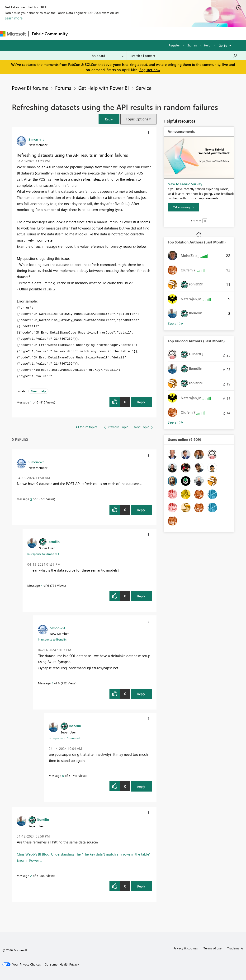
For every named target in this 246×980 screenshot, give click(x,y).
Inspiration (99, 34)
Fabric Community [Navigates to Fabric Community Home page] (50, 34)
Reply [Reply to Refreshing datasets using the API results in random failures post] (141, 402)
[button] (109, 119)
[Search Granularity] (107, 56)
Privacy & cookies (186, 948)
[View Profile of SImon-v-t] (36, 139)
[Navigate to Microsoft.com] (13, 34)
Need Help (38, 391)
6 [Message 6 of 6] (63, 776)
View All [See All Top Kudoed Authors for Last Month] (175, 422)
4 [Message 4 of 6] (42, 585)
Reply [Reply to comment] (141, 510)
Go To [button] (223, 45)
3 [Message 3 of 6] (31, 499)
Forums (78, 34)
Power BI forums (30, 88)
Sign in (192, 45)
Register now (150, 70)
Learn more (14, 18)
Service (144, 88)
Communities (140, 34)
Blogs (161, 34)
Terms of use (213, 948)
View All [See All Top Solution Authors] (175, 323)
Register (174, 45)
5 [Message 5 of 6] (52, 683)
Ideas (119, 34)
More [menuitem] (177, 34)
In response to (43, 554)
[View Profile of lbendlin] (54, 541)
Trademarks (235, 948)
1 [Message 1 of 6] (31, 402)
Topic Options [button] (137, 119)
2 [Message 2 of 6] (31, 876)
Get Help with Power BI (104, 88)
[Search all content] (184, 56)
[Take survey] (183, 207)
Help (207, 45)
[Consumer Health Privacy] (62, 964)
